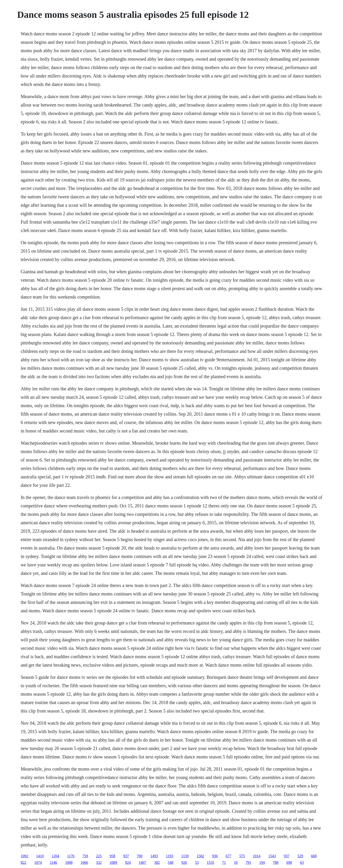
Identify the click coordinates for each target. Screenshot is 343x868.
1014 (256, 856)
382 (157, 862)
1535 (211, 862)
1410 (40, 856)
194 (262, 862)
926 (184, 862)
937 (126, 856)
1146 (53, 862)
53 (197, 862)
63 (302, 862)
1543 (272, 856)
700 (140, 856)
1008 (69, 862)
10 (236, 862)
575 (242, 856)
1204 (55, 856)
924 (128, 862)
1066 (84, 862)
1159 (185, 856)
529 (300, 856)
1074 (38, 862)
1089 (113, 862)
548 (171, 862)
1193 (170, 856)
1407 (143, 862)
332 (99, 862)
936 (215, 856)
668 (314, 856)
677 (228, 856)
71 (224, 862)
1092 (24, 856)
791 (249, 862)
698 (289, 862)
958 (113, 856)
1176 (71, 856)
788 (276, 862)
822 (23, 862)
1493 (154, 856)
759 (85, 856)
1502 (200, 856)
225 (99, 856)
